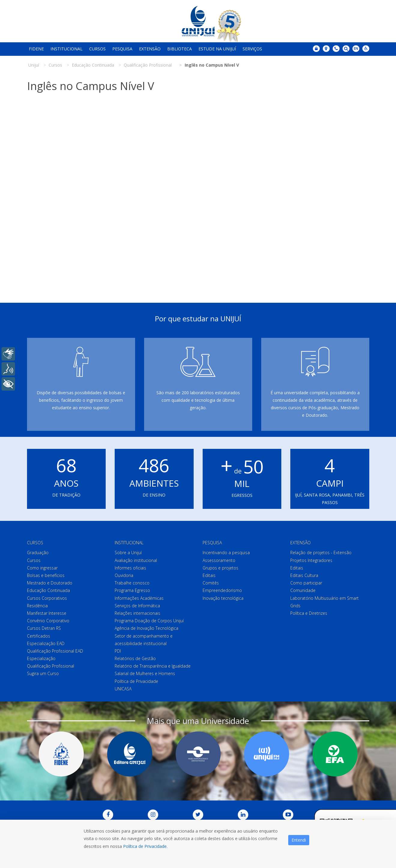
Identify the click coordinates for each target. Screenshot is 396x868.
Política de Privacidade (136, 681)
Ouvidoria (124, 575)
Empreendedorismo (222, 590)
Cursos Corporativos (47, 598)
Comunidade (303, 590)
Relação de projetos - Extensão (321, 553)
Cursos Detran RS (44, 628)
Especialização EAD (46, 643)
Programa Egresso (132, 590)
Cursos (97, 49)
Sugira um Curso (43, 673)
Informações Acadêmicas (139, 598)
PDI (118, 651)
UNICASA (123, 689)
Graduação (38, 553)
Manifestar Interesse (47, 613)
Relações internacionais (138, 613)
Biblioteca (180, 49)
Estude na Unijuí (217, 49)
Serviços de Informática (137, 606)
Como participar (306, 583)
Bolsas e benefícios (46, 575)
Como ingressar (42, 568)
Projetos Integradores (311, 560)
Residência (37, 606)
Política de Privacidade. (145, 846)
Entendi (299, 840)
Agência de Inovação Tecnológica (147, 628)
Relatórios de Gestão (135, 658)
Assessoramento (219, 560)
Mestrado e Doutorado (50, 583)
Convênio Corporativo (48, 621)
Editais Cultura (304, 575)
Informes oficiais (130, 568)
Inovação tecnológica (223, 598)
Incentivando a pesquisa (226, 553)
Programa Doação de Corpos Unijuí (149, 621)
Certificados (39, 636)
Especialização (41, 658)
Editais (209, 575)
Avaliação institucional (136, 560)
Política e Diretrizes (309, 613)
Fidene (36, 49)
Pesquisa (122, 49)
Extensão (150, 49)
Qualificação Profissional (51, 666)
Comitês (211, 583)
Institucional (67, 49)
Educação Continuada (48, 590)
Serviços (252, 49)
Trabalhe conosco (132, 583)
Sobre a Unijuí (128, 553)
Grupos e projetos (221, 568)
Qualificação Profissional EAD (55, 651)
